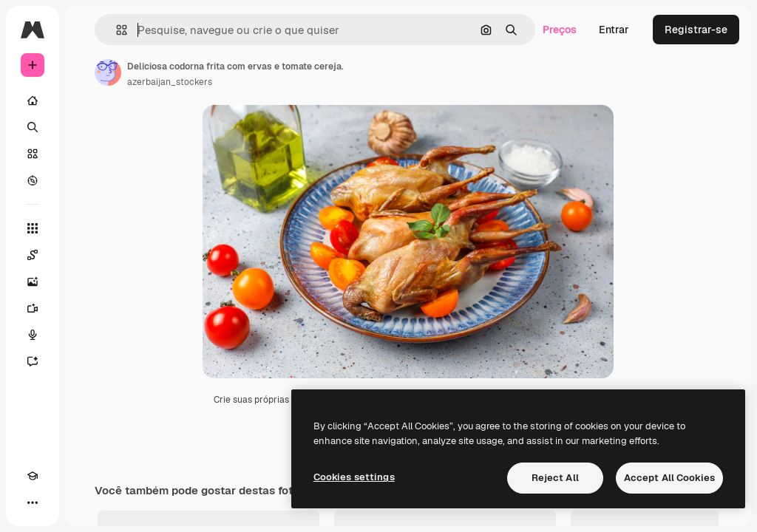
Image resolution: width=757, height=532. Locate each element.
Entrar (614, 30)
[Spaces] (33, 255)
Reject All (555, 478)
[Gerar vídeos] (33, 308)
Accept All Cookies (669, 478)
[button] (116, 30)
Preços (560, 30)
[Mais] (33, 502)
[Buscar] (33, 127)
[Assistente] (33, 361)
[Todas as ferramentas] (33, 228)
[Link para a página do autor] (108, 72)
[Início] (33, 100)
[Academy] (33, 476)
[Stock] (33, 154)
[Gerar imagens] (33, 282)
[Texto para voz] (33, 335)
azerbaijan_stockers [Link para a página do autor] (170, 82)
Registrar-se (696, 30)
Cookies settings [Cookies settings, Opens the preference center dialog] (354, 477)
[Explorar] (33, 180)
